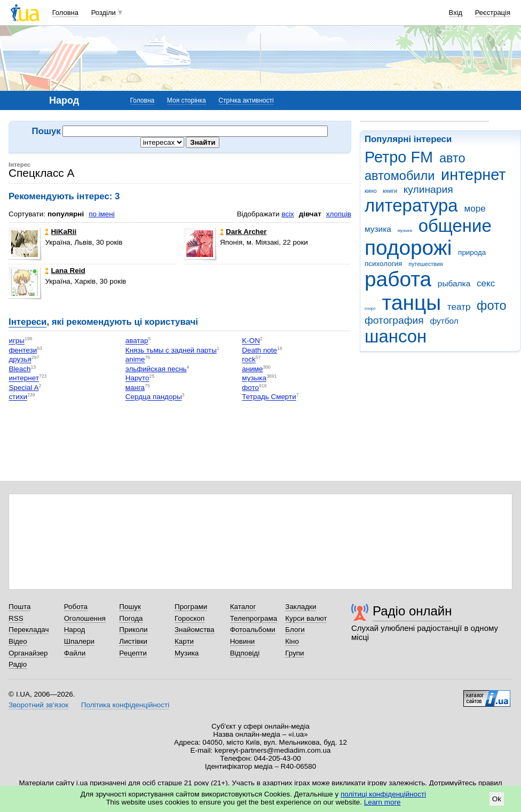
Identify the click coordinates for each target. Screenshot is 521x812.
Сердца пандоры (154, 397)
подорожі (408, 248)
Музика (187, 653)
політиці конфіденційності (383, 794)
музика (378, 229)
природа (472, 252)
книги (390, 191)
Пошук (130, 607)
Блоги (295, 630)
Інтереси (27, 322)
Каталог (243, 607)
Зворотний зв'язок (38, 705)
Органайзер (28, 653)
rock (248, 360)
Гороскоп (190, 618)
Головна (65, 13)
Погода (131, 618)
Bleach (19, 369)
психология (383, 264)
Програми (191, 607)
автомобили (400, 176)
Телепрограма (254, 618)
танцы (412, 303)
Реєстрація (493, 13)
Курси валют (306, 618)
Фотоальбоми (253, 630)
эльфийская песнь (156, 369)
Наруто (137, 378)
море (475, 209)
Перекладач (29, 630)
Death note (259, 350)
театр (459, 307)
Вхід (456, 13)
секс (486, 283)
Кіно (292, 641)
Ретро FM (399, 157)
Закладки (301, 607)
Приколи (133, 630)
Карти (184, 641)
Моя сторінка (187, 100)
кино (371, 191)
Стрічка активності (246, 100)
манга (135, 388)
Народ (75, 630)
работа (398, 279)
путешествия (425, 264)
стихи (18, 397)
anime (135, 360)
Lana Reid (65, 271)
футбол (444, 321)
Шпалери (79, 641)
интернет (473, 175)
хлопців (339, 214)
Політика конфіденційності (125, 705)
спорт (370, 309)
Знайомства (195, 630)
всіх (287, 214)
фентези (23, 350)
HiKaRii (61, 232)
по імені (102, 214)
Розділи (104, 13)
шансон (396, 336)
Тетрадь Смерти (269, 397)
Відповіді (245, 653)
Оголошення (85, 618)
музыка (405, 231)
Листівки (133, 641)
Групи (294, 653)
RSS (16, 618)
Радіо (18, 664)
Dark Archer (243, 232)
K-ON (251, 341)
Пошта (19, 607)
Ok (497, 799)
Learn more (382, 802)
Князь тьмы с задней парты (171, 350)
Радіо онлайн (412, 611)
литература (411, 205)
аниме (252, 369)
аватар (137, 341)
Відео (18, 641)
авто (452, 158)
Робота (76, 607)
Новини (243, 641)
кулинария (428, 189)
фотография (394, 320)
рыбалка (454, 283)
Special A (23, 388)
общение (455, 226)
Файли (75, 653)
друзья (20, 360)
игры (17, 341)
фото (492, 306)
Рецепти (133, 653)
